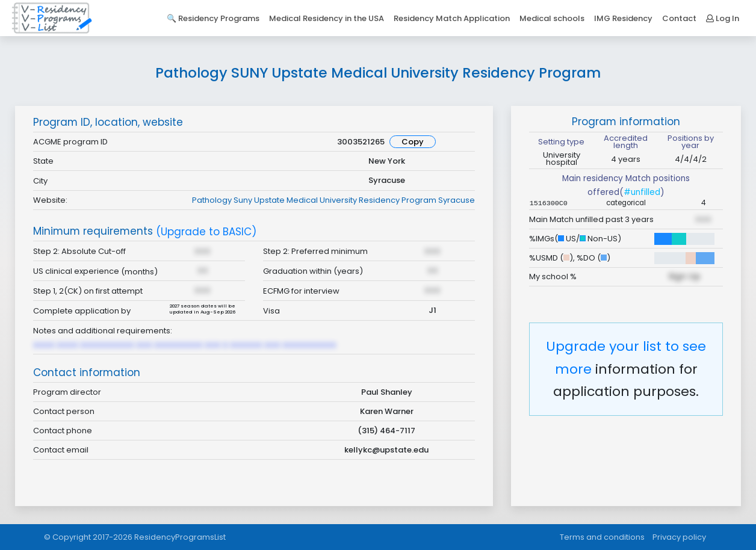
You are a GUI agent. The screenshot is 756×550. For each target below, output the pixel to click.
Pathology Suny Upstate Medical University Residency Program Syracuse (333, 200)
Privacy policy (679, 537)
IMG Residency (623, 18)
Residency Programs (219, 18)
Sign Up (684, 276)
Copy (413, 142)
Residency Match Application (452, 18)
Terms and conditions (602, 537)
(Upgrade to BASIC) (206, 232)
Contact (679, 18)
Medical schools (552, 18)
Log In (723, 18)
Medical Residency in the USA (327, 18)
